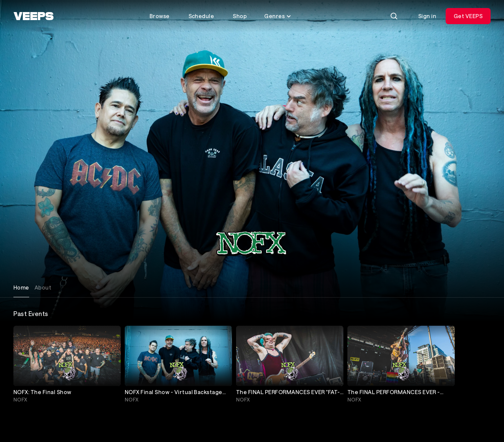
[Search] (394, 16)
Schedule (201, 16)
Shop (240, 16)
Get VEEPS (468, 16)
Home (21, 287)
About (43, 287)
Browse (160, 16)
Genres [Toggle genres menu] (278, 16)
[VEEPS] (34, 16)
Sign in (427, 16)
